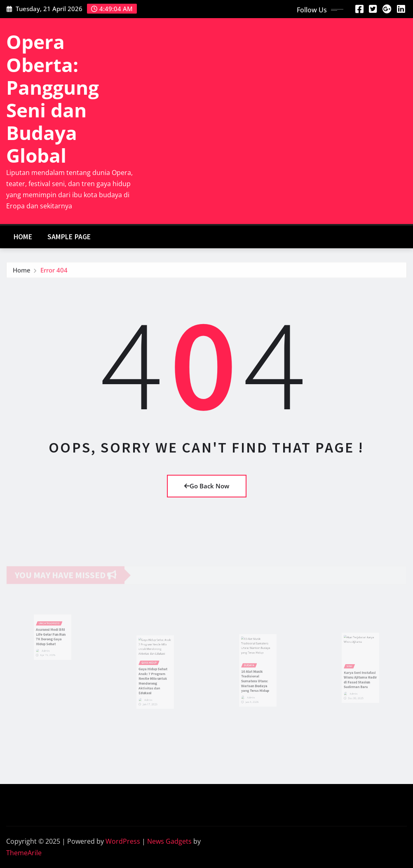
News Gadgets (169, 841)
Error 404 (54, 271)
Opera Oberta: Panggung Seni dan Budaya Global (53, 98)
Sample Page (69, 237)
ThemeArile (24, 853)
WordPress (123, 841)
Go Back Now (207, 486)
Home (23, 237)
